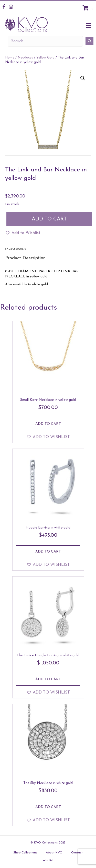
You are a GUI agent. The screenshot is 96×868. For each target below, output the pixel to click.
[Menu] (89, 26)
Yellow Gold (45, 58)
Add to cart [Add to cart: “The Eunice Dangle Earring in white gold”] (48, 679)
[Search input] (45, 41)
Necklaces (25, 58)
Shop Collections (25, 853)
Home (10, 58)
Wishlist (48, 860)
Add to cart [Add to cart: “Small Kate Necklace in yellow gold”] (48, 424)
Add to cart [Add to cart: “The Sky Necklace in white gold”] (48, 807)
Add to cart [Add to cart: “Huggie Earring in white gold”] (48, 552)
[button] (83, 78)
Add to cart (49, 219)
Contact (77, 853)
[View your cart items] (89, 8)
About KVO (54, 853)
